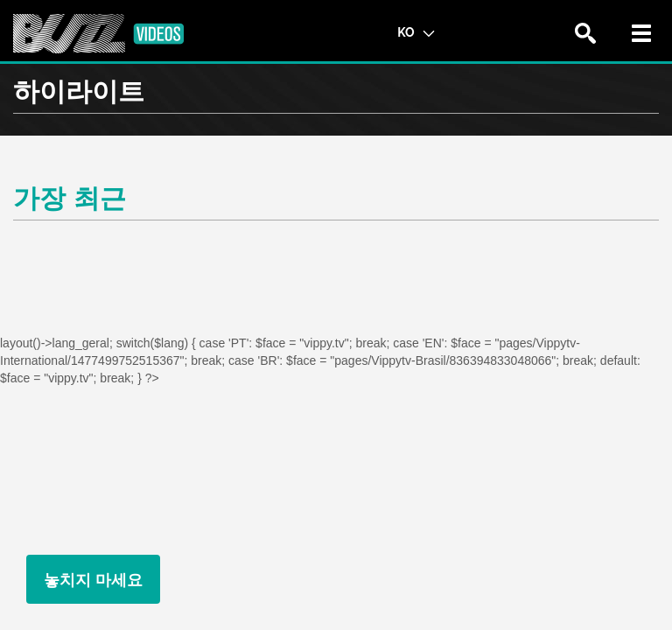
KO (416, 31)
